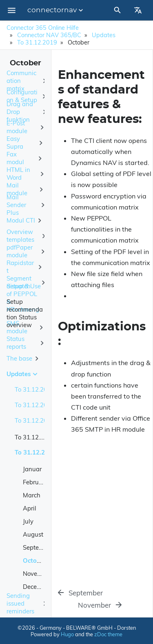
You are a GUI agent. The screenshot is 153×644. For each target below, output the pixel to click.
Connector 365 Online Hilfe (43, 28)
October (34, 560)
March (32, 495)
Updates (104, 35)
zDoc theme (108, 634)
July (28, 521)
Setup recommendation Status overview (25, 313)
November (37, 574)
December (37, 587)
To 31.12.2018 (35, 437)
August (33, 534)
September (38, 547)
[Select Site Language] (138, 10)
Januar (32, 469)
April (30, 508)
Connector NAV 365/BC (49, 35)
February (35, 482)
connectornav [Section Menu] (56, 10)
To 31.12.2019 (37, 42)
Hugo (67, 634)
